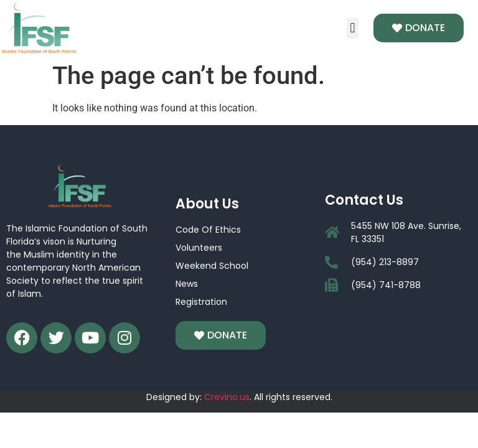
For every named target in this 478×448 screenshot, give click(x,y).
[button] (353, 28)
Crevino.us (227, 397)
